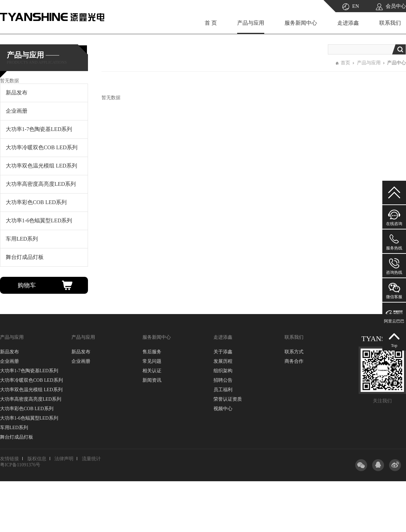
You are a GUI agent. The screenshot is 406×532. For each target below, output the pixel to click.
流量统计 (91, 459)
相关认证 (152, 371)
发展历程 (223, 361)
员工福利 (223, 390)
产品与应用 (251, 23)
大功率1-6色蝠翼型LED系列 (29, 418)
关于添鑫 (223, 352)
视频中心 (223, 409)
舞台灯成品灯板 (17, 437)
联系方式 (294, 352)
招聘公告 (223, 380)
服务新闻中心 (301, 23)
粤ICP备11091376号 (20, 465)
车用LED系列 (14, 428)
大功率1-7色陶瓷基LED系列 (29, 371)
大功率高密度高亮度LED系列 (31, 399)
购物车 (27, 285)
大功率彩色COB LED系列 (27, 409)
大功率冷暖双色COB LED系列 (31, 380)
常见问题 (152, 361)
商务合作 (294, 361)
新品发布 (9, 352)
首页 (345, 63)
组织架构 (223, 371)
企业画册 (9, 361)
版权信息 (37, 459)
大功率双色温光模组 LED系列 (31, 390)
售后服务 (152, 352)
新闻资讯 (152, 380)
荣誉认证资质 (228, 399)
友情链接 (9, 459)
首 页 (211, 23)
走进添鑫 (348, 23)
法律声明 (64, 459)
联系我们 (390, 23)
